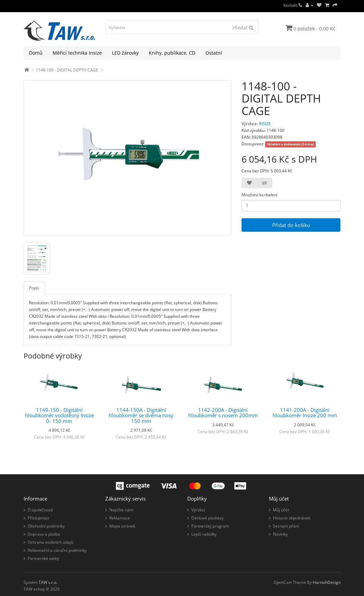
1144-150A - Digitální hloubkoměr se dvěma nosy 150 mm (141, 415)
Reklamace (120, 518)
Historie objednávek (292, 518)
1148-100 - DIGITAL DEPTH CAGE (67, 70)
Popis (34, 288)
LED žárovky (125, 53)
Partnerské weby (43, 558)
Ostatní (214, 53)
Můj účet (281, 510)
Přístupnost (38, 518)
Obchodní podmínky (46, 526)
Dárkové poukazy (207, 518)
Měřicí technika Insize (77, 53)
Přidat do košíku (291, 225)
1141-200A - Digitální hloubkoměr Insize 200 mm (305, 413)
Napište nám (121, 510)
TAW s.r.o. (48, 582)
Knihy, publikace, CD (172, 53)
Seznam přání (286, 526)
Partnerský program (210, 526)
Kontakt (293, 5)
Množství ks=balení (259, 195)
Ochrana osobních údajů (50, 542)
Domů (36, 53)
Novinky (280, 534)
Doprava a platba (44, 534)
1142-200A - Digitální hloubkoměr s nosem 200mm (223, 413)
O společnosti (40, 510)
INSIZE (265, 124)
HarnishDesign (327, 582)
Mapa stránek (122, 526)
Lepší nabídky (204, 534)
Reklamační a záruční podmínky (57, 550)
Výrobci (198, 510)
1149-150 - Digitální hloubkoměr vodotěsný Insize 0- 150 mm (59, 415)
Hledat (243, 27)
